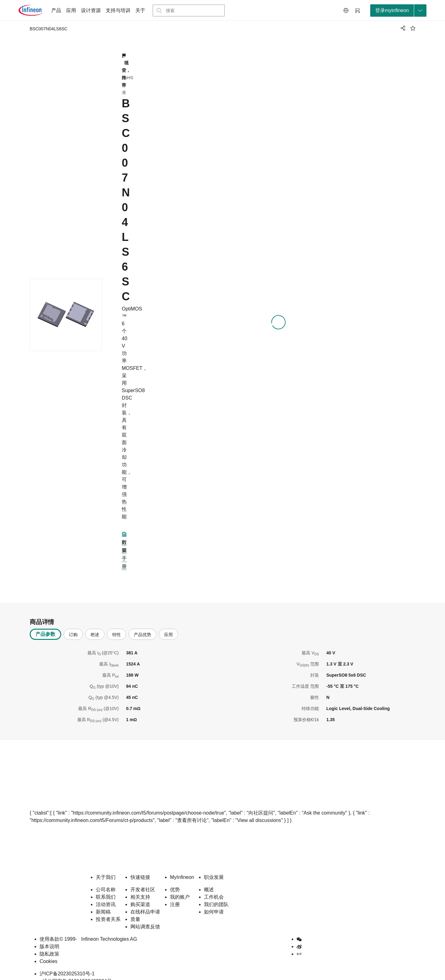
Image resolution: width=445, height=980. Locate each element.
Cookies (49, 951)
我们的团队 (216, 894)
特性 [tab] (117, 625)
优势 (175, 880)
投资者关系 (108, 909)
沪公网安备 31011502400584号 (76, 971)
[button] (346, 11)
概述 (209, 880)
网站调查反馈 (145, 917)
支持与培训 (118, 10)
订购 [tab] (73, 625)
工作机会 (214, 887)
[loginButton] (398, 11)
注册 (175, 894)
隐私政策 (49, 944)
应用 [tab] (168, 625)
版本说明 (49, 937)
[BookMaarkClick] (413, 28)
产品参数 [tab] (45, 624)
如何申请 (214, 902)
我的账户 (180, 887)
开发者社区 (143, 880)
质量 (135, 909)
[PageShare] (402, 28)
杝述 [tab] (95, 625)
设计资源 (91, 10)
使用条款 (49, 929)
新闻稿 (103, 902)
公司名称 (106, 880)
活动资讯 (106, 894)
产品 (56, 10)
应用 (71, 10)
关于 (140, 10)
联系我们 (106, 887)
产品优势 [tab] (142, 625)
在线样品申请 (145, 902)
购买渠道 (140, 894)
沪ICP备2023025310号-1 (67, 964)
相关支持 (140, 887)
